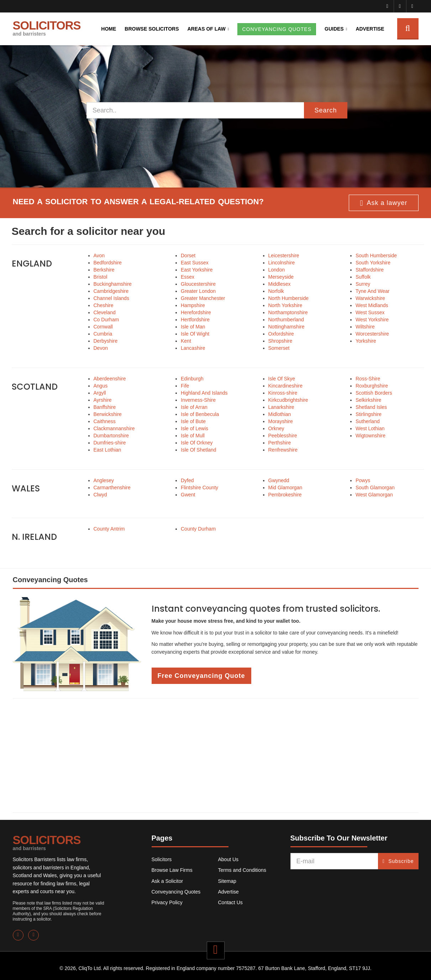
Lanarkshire (281, 407)
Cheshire (104, 305)
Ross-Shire (368, 379)
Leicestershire (284, 255)
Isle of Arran (194, 407)
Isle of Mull (193, 436)
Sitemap (227, 881)
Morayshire (281, 421)
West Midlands (372, 305)
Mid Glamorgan (285, 488)
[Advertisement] (216, 755)
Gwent (188, 495)
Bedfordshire (108, 263)
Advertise (370, 29)
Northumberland (286, 320)
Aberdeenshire (110, 379)
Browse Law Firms (172, 870)
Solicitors (162, 859)
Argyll (100, 393)
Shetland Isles (371, 407)
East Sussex (195, 263)
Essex (188, 277)
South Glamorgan (375, 488)
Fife (185, 386)
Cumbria (103, 334)
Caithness (105, 421)
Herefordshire (196, 312)
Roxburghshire (372, 386)
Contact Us (230, 902)
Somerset (279, 348)
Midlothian (280, 414)
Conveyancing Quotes (176, 892)
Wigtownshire (370, 436)
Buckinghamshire (113, 284)
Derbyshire (106, 341)
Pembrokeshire (285, 495)
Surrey (363, 284)
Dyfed (187, 480)
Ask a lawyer (383, 203)
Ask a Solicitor (167, 881)
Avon (99, 255)
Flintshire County (199, 488)
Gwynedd (279, 480)
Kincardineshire (286, 386)
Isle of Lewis (195, 428)
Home (109, 29)
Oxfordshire (281, 334)
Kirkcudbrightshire (288, 400)
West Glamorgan (374, 495)
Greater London (198, 291)
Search (325, 110)
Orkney (276, 428)
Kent (186, 341)
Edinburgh (192, 379)
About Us (228, 859)
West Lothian (370, 428)
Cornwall (103, 327)
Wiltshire (365, 327)
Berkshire (104, 270)
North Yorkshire (285, 305)
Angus (101, 386)
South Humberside (376, 255)
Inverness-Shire (198, 400)
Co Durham (106, 320)
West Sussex (370, 312)
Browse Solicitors (152, 29)
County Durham (198, 529)
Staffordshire (370, 270)
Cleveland (105, 312)
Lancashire (193, 348)
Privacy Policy (167, 902)
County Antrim (109, 529)
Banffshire (105, 407)
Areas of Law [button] (206, 29)
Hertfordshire (195, 320)
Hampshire (193, 305)
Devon (101, 348)
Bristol (101, 277)
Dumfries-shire (110, 443)
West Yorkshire (372, 320)
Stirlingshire (369, 414)
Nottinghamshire (287, 327)
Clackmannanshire (114, 428)
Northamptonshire (288, 312)
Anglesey (104, 480)
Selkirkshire (368, 400)
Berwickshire (108, 414)
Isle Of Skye (282, 379)
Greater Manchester (203, 298)
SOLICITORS (47, 28)
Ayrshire (103, 400)
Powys (363, 480)
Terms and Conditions (242, 870)
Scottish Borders (374, 393)
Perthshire (280, 443)
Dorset (188, 255)
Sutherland (368, 421)
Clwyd (100, 495)
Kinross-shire (283, 393)
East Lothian (107, 450)
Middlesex (280, 284)
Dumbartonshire (111, 436)
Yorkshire (366, 341)
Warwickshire (370, 298)
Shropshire (280, 341)
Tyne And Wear (372, 291)
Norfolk (276, 291)
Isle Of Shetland (199, 450)
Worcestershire (372, 334)
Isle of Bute (193, 421)
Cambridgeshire (111, 291)
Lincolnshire (282, 263)
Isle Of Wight (195, 334)
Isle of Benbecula (200, 414)
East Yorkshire (197, 270)
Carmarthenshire (112, 488)
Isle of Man (193, 327)
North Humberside (289, 298)
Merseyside (281, 277)
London (277, 270)
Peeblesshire (283, 436)
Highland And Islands (204, 393)
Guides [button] (334, 29)
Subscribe (398, 861)
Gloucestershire (198, 284)
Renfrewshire (283, 450)
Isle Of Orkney (197, 443)
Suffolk (363, 277)
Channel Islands (111, 298)
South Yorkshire (373, 263)
